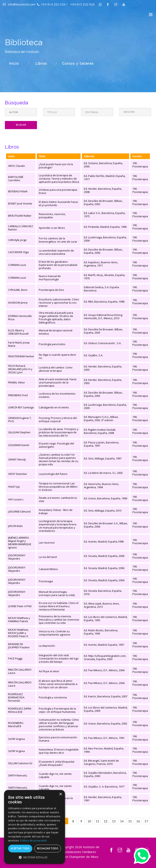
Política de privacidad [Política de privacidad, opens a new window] (33, 841)
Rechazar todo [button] (48, 848)
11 (97, 821)
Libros (41, 64)
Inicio (14, 64)
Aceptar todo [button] (20, 848)
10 (89, 821)
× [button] (60, 794)
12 (106, 821)
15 (130, 821)
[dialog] (35, 827)
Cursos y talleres (78, 64)
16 (138, 821)
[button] (35, 857)
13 (114, 821)
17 (146, 821)
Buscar (21, 125)
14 (122, 821)
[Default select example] (135, 112)
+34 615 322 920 (82, 4)
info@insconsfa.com (19, 4)
